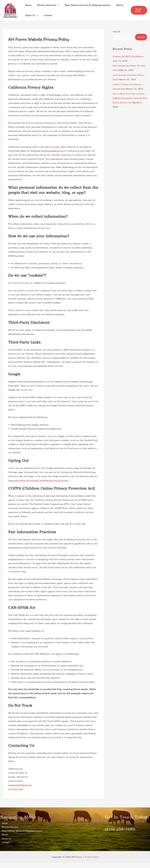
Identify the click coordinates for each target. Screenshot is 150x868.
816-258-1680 (85, 151)
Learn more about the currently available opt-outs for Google (41, 480)
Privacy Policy (92, 862)
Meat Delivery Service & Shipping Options (84, 5)
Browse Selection (46, 5)
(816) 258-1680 (122, 829)
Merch (115, 5)
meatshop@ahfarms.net (53, 151)
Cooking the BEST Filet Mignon (130, 56)
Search (116, 32)
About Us (31, 15)
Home (28, 5)
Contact (46, 15)
